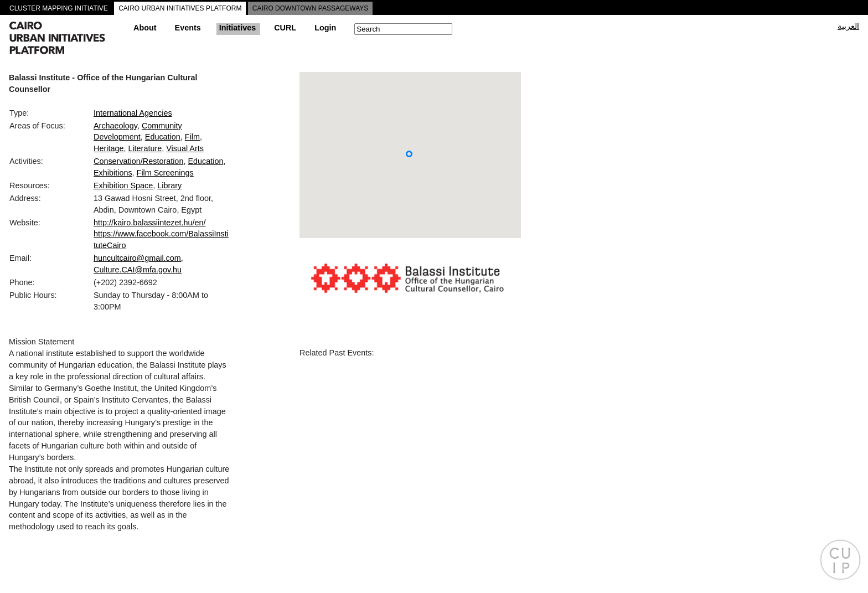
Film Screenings (165, 173)
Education (163, 137)
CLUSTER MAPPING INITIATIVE (59, 8)
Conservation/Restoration (138, 161)
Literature (145, 148)
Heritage (108, 148)
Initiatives (237, 28)
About (145, 28)
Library (169, 185)
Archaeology (115, 126)
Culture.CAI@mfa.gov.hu (138, 270)
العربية (848, 26)
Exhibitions (113, 173)
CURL (285, 28)
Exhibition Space (123, 185)
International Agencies (133, 113)
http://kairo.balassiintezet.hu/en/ (149, 223)
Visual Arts (185, 148)
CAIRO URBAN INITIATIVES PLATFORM (180, 8)
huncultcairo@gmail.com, (138, 258)
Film (192, 137)
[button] (409, 154)
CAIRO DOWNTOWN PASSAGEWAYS (311, 8)
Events (188, 28)
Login (325, 28)
